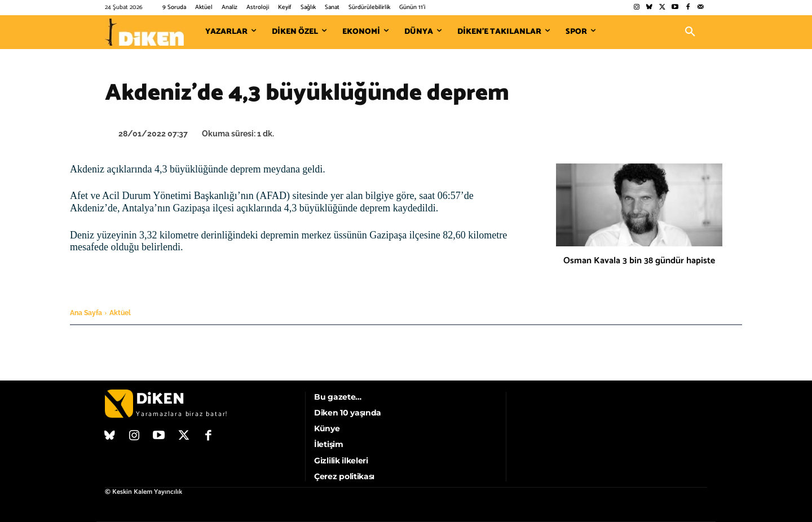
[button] (690, 32)
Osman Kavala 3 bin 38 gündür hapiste (639, 261)
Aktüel (120, 313)
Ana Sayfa (86, 313)
